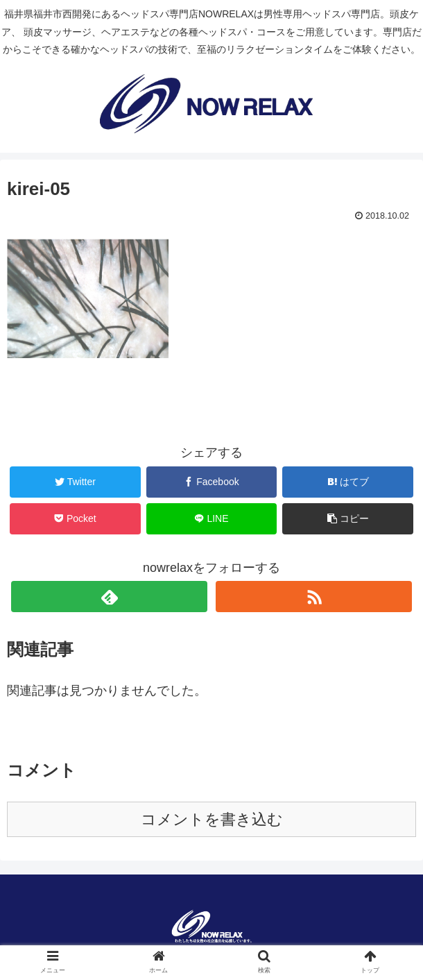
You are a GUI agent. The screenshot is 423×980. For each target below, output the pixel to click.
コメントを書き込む (212, 819)
